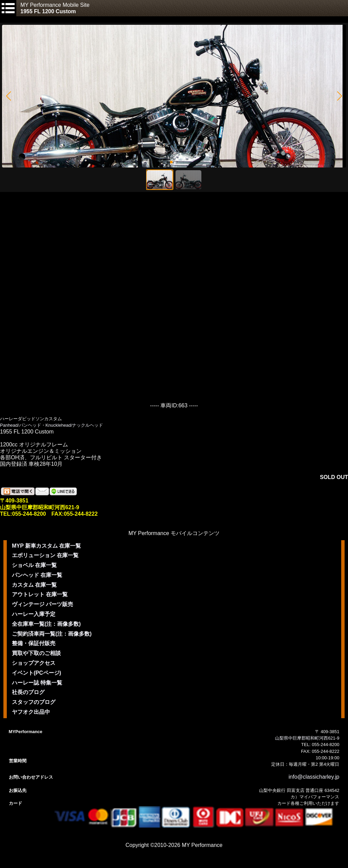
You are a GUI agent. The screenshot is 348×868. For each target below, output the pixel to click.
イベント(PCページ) (37, 673)
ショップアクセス (34, 663)
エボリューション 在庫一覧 (45, 555)
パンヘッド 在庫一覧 (37, 575)
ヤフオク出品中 (31, 712)
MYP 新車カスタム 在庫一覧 (46, 546)
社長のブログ (28, 692)
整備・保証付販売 (34, 643)
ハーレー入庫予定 (34, 614)
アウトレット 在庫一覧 (40, 594)
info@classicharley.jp (314, 777)
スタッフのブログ (34, 702)
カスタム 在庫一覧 (34, 585)
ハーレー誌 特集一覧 (37, 683)
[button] (8, 96)
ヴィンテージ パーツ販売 (42, 604)
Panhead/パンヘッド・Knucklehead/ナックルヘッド (51, 425)
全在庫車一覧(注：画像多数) (46, 624)
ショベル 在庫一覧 (34, 565)
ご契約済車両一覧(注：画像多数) (52, 634)
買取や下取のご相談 (36, 653)
